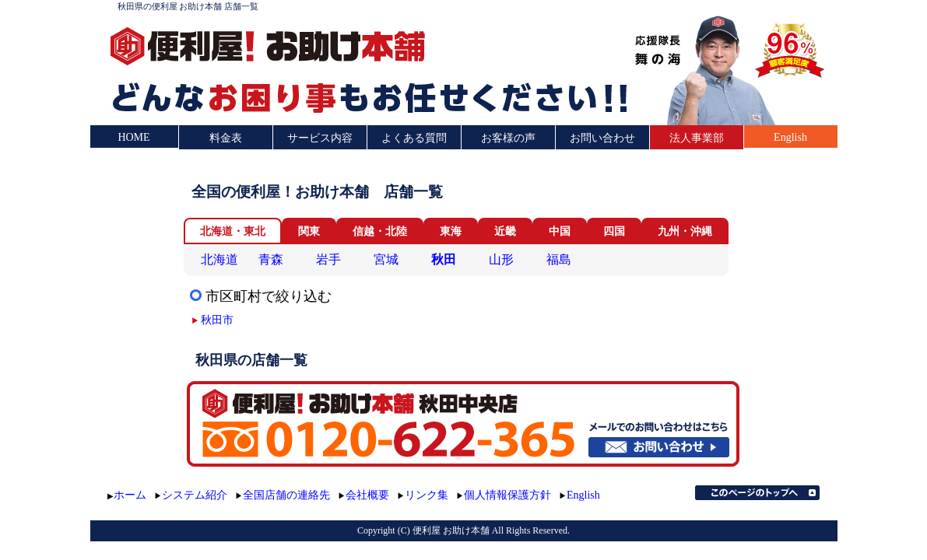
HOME (133, 137)
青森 (271, 259)
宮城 (386, 259)
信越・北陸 (380, 231)
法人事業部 (697, 138)
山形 (501, 259)
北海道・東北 (233, 231)
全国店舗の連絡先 (286, 495)
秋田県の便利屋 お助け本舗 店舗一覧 (188, 6)
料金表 (226, 138)
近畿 (505, 231)
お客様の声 (508, 138)
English (790, 137)
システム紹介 (195, 495)
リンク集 (427, 495)
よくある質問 (414, 138)
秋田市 (217, 320)
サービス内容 (320, 138)
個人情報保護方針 (507, 495)
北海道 (219, 259)
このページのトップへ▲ (757, 493)
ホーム (130, 495)
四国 (614, 231)
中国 (560, 231)
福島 (559, 259)
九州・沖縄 (685, 231)
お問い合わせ (602, 138)
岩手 (328, 259)
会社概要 (367, 495)
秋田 (444, 259)
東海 (451, 231)
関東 (309, 231)
